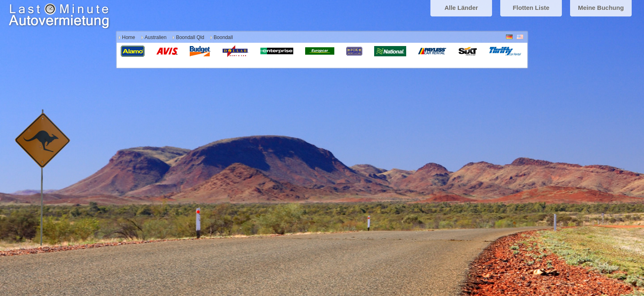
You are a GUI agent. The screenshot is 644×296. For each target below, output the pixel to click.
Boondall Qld (190, 37)
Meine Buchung (601, 8)
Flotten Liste (531, 8)
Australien (155, 37)
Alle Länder (461, 8)
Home (129, 37)
